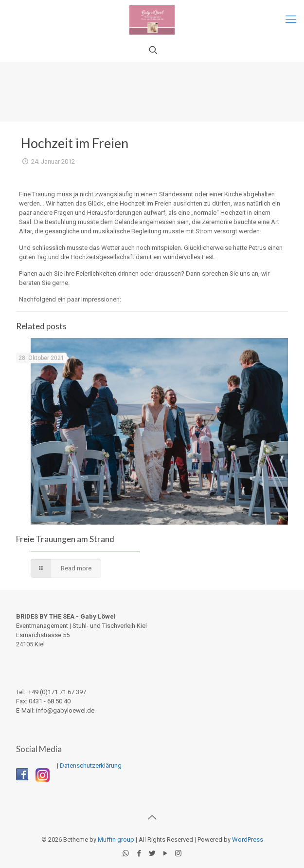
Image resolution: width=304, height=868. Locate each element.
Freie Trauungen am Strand (65, 539)
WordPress (248, 840)
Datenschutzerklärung (91, 765)
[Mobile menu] (291, 19)
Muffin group (116, 840)
